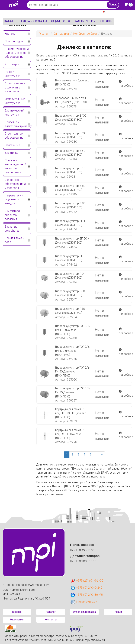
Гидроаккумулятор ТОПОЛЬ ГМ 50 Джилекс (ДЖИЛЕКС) (72, 372)
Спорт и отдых (14, 41)
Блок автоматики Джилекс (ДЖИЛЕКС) (72, 82)
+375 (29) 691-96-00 (87, 581)
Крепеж (10, 34)
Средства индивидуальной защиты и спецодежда (15, 166)
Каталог (10, 21)
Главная (44, 34)
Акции (55, 21)
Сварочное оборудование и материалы (15, 184)
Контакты (106, 21)
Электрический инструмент (15, 113)
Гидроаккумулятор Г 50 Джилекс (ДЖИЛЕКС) (70, 293)
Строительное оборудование (14, 136)
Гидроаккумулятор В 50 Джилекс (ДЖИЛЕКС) (70, 153)
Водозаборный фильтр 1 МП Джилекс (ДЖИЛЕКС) (71, 100)
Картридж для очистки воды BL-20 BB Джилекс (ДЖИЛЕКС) (71, 413)
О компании (17, 620)
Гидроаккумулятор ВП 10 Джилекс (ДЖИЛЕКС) (71, 223)
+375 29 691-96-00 (120, 12)
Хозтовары (12, 64)
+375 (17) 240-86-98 (86, 595)
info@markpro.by (84, 602)
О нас (67, 21)
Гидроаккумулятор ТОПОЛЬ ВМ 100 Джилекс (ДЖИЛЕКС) (72, 330)
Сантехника (12, 145)
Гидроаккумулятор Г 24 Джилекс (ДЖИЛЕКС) (70, 276)
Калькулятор (85, 21)
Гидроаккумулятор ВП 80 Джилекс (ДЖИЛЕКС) (71, 258)
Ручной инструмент (12, 74)
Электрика (12, 153)
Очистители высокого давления (12, 215)
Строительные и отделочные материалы (15, 87)
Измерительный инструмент (15, 101)
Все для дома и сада (15, 240)
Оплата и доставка (33, 21)
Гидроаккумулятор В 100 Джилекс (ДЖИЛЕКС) (71, 118)
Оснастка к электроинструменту (18, 124)
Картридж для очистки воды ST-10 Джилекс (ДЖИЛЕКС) (70, 434)
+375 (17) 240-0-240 (86, 588)
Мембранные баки (85, 34)
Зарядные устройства (12, 229)
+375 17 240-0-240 (120, 16)
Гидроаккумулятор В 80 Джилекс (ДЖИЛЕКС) (70, 188)
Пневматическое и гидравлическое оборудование (17, 53)
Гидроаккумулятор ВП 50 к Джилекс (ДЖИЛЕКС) (72, 241)
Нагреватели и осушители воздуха (14, 200)
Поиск (113, 5)
